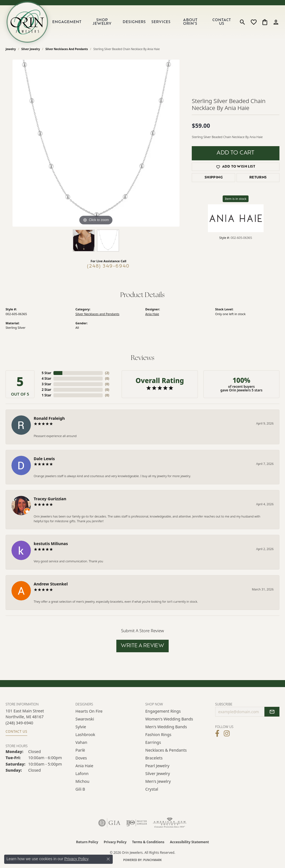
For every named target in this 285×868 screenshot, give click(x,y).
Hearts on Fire (89, 711)
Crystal (152, 789)
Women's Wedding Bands (169, 719)
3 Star (46, 384)
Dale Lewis (44, 459)
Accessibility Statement (189, 842)
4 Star (46, 378)
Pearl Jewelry (157, 766)
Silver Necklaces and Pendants (67, 49)
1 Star (46, 395)
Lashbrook (85, 735)
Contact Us (222, 22)
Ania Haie (152, 314)
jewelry (11, 49)
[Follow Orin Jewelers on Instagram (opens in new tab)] (227, 734)
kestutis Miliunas (51, 544)
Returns (258, 178)
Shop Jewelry (102, 22)
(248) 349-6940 (108, 266)
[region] (96, 143)
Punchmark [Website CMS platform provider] (153, 860)
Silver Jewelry (31, 49)
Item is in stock (236, 199)
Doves (81, 758)
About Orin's (190, 22)
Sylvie (81, 727)
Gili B (80, 789)
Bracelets (154, 758)
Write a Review (143, 646)
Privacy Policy (115, 842)
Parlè (80, 750)
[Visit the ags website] (170, 823)
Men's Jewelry (158, 781)
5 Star (46, 373)
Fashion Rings (158, 735)
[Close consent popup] (108, 859)
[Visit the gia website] (109, 823)
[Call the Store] (19, 723)
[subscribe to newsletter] (272, 712)
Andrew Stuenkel (51, 584)
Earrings (153, 742)
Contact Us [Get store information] (16, 731)
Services (161, 22)
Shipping (214, 178)
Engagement (67, 22)
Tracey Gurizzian (50, 499)
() (107, 373)
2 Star (46, 390)
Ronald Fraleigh (49, 418)
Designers (134, 22)
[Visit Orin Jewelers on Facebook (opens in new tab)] (217, 734)
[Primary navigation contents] (143, 22)
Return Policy (87, 842)
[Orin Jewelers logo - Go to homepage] (27, 22)
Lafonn (82, 773)
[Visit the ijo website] (137, 823)
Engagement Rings (163, 711)
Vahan (81, 742)
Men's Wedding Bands (166, 727)
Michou (82, 781)
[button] (243, 22)
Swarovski (85, 719)
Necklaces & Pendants (166, 750)
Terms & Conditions (148, 842)
